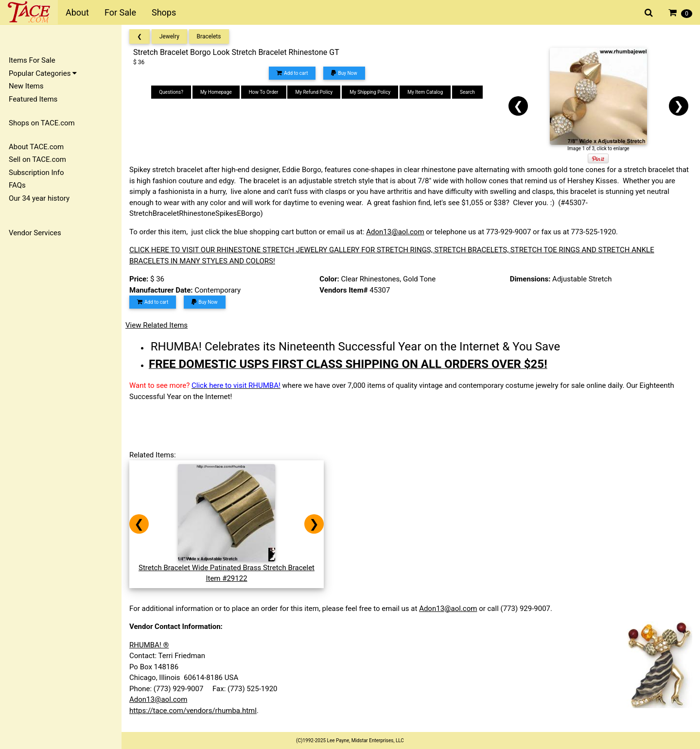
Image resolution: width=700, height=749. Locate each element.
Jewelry (169, 36)
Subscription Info (36, 173)
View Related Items (157, 325)
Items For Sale (32, 60)
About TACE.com (36, 147)
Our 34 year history (39, 198)
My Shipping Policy (370, 92)
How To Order (264, 92)
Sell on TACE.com (37, 159)
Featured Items (33, 99)
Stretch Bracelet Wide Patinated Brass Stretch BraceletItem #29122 (227, 567)
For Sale (120, 12)
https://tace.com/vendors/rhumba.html (193, 711)
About (77, 12)
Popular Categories (43, 73)
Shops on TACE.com (42, 123)
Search (467, 92)
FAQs (17, 185)
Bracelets (209, 36)
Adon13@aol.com (395, 232)
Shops (164, 12)
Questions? (171, 92)
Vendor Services (35, 233)
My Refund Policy (314, 92)
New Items (26, 86)
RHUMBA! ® (149, 645)
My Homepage (216, 92)
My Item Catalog (425, 92)
